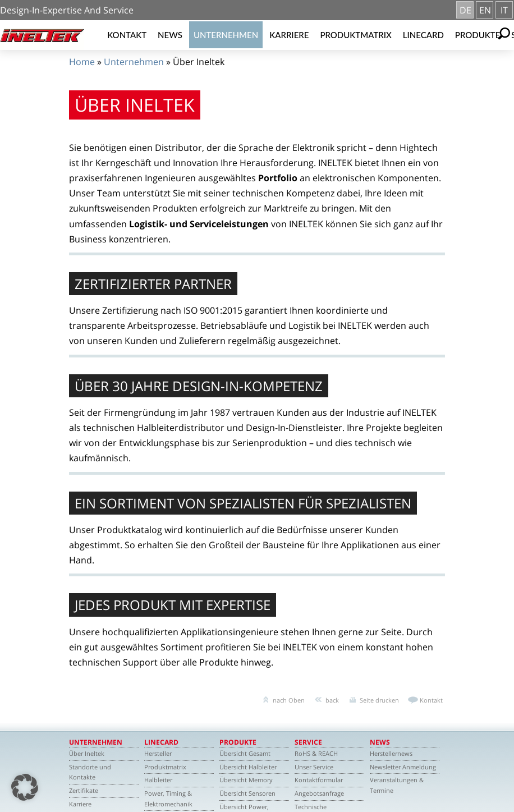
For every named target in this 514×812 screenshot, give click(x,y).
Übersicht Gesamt (245, 753)
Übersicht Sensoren (247, 793)
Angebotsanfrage (319, 793)
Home (82, 62)
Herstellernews (391, 753)
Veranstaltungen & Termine (397, 785)
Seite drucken (379, 700)
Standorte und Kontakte (90, 772)
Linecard (423, 35)
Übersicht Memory (246, 780)
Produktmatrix (355, 35)
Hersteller (158, 753)
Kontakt (127, 35)
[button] (25, 787)
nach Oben (289, 700)
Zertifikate (84, 790)
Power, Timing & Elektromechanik (168, 799)
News (170, 35)
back (332, 700)
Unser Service (314, 767)
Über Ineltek (87, 753)
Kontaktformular (319, 780)
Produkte (478, 35)
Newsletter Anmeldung (403, 767)
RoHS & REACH (316, 753)
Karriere (289, 35)
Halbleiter (158, 780)
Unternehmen (226, 35)
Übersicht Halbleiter (248, 767)
